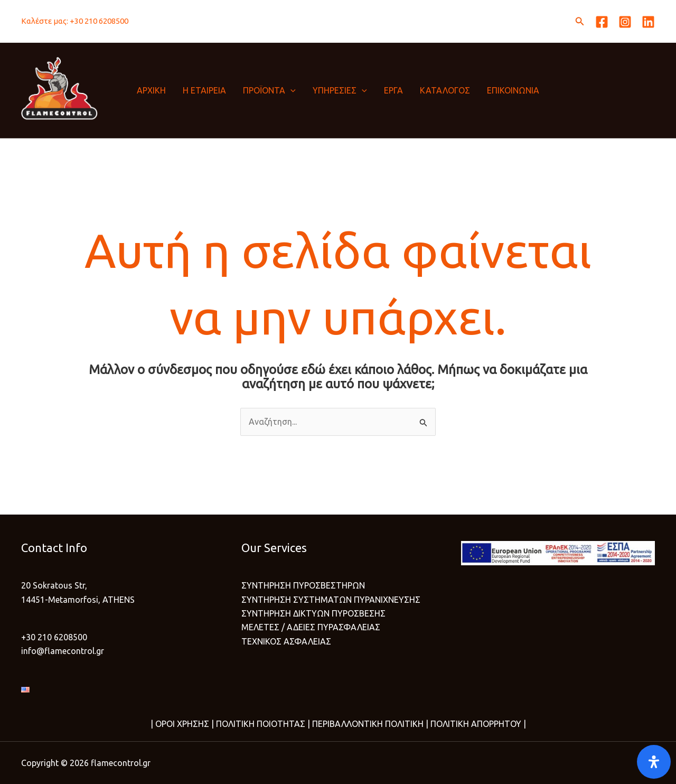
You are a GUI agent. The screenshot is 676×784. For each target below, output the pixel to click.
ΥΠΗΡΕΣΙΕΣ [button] (340, 90)
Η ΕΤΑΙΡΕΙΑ (204, 90)
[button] (580, 21)
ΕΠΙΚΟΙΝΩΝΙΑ (513, 90)
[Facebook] (602, 22)
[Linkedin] (648, 22)
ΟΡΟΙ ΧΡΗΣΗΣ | (185, 724)
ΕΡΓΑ (393, 90)
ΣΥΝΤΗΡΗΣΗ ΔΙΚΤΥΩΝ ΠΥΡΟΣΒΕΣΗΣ (313, 613)
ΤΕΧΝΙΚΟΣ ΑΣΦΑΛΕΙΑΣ (286, 641)
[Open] (654, 762)
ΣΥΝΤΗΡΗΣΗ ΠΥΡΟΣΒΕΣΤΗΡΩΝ (303, 585)
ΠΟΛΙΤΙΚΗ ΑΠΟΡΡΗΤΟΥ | (477, 724)
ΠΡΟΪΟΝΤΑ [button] (269, 90)
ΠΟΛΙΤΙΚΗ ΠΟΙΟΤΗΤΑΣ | (262, 724)
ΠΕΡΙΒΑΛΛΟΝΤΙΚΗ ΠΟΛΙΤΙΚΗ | (369, 724)
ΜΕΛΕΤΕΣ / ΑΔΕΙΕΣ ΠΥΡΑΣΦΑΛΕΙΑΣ (311, 627)
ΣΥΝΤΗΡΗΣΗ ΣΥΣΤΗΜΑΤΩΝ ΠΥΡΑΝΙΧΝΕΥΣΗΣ (331, 600)
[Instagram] (625, 22)
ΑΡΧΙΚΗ (151, 90)
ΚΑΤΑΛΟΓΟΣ (445, 90)
